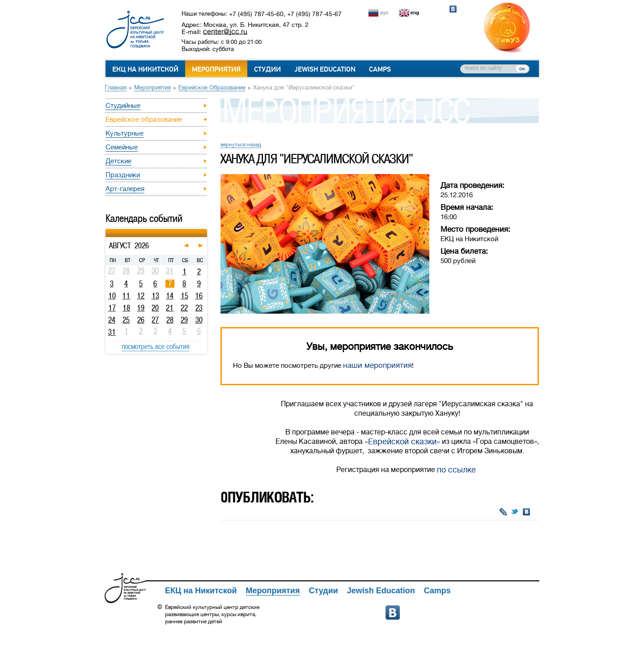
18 (126, 308)
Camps (380, 69)
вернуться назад (241, 145)
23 (199, 308)
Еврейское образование (212, 87)
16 (199, 296)
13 (155, 296)
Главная (116, 87)
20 (155, 308)
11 (126, 296)
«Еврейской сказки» (402, 442)
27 (155, 320)
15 (184, 296)
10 (112, 296)
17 (112, 308)
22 (184, 308)
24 (112, 320)
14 (170, 296)
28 (170, 320)
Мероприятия (216, 69)
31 (112, 332)
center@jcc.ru (225, 31)
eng (415, 13)
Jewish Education (325, 69)
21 (170, 308)
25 (126, 320)
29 (184, 320)
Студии (267, 69)
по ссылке (456, 470)
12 (141, 296)
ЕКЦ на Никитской (145, 69)
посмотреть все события (156, 346)
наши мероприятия (377, 365)
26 (141, 320)
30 (199, 320)
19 (141, 308)
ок (522, 68)
